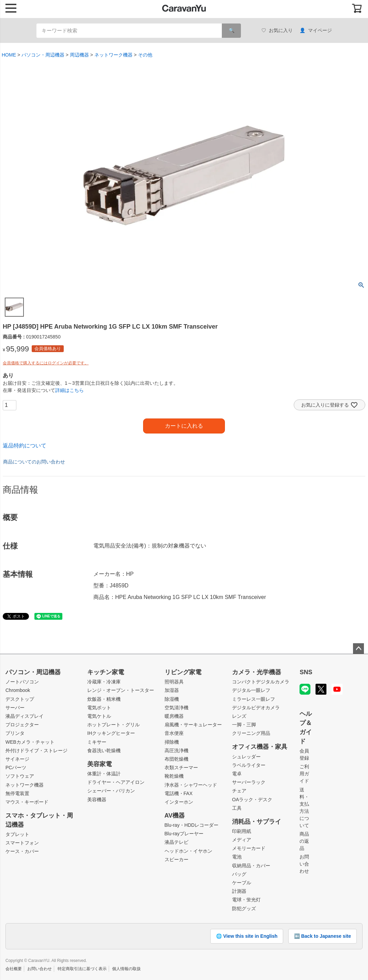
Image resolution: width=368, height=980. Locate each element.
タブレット (17, 834)
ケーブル (242, 883)
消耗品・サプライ (257, 822)
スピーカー (177, 859)
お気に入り (277, 30)
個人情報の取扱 (126, 969)
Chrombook (18, 690)
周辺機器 (79, 55)
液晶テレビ (177, 842)
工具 (237, 808)
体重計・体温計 (104, 774)
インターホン (179, 802)
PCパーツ (16, 768)
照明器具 (174, 682)
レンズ (239, 716)
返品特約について (25, 446)
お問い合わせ (304, 864)
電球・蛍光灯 (246, 900)
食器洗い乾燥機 (104, 750)
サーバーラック (249, 782)
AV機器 (175, 816)
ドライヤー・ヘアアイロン (116, 782)
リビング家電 (183, 672)
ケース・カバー (22, 851)
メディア (242, 840)
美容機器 (97, 800)
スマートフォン (22, 843)
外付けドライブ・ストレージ (36, 750)
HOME (9, 55)
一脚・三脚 (244, 725)
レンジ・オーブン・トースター (121, 690)
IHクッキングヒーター (111, 733)
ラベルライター (249, 765)
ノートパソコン (22, 682)
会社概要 (14, 969)
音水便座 (174, 733)
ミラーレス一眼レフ (254, 699)
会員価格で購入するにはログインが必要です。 (46, 363)
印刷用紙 (242, 831)
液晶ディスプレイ (25, 716)
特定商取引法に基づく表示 (82, 969)
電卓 (237, 774)
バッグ (239, 874)
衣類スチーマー (181, 768)
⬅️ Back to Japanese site (323, 936)
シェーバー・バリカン (111, 791)
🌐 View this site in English (247, 936)
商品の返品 (304, 841)
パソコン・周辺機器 (43, 55)
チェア (239, 791)
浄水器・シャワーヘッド (191, 785)
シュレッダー (246, 757)
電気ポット (99, 708)
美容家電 (99, 764)
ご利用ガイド (304, 774)
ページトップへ (358, 649)
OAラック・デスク (252, 800)
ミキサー (97, 742)
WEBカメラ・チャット (30, 742)
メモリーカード (249, 848)
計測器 (239, 891)
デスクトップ (20, 699)
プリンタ (15, 733)
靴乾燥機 (174, 776)
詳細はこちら (70, 390)
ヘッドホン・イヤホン (188, 851)
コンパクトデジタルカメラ (261, 682)
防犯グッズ (244, 908)
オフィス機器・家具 (260, 747)
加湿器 (172, 690)
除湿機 (172, 699)
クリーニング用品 (251, 733)
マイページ (316, 30)
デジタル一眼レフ (251, 690)
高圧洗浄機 (177, 750)
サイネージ (17, 759)
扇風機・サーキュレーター (193, 725)
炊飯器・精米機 (104, 699)
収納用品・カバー (251, 866)
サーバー (15, 708)
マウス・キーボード (27, 802)
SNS (306, 672)
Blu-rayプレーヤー (184, 834)
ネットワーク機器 (113, 55)
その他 (145, 55)
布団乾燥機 (177, 759)
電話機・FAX (179, 793)
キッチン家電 (106, 672)
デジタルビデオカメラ (256, 708)
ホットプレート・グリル (113, 725)
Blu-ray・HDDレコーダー (192, 825)
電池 (237, 857)
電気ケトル (99, 716)
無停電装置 (17, 793)
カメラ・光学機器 (257, 672)
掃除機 (172, 742)
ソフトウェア (20, 776)
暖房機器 (174, 716)
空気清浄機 (177, 708)
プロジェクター (22, 725)
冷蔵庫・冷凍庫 (104, 682)
